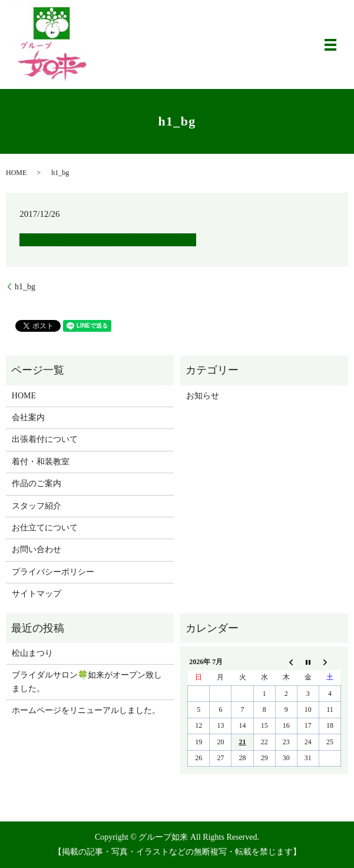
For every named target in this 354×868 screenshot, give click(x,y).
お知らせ (203, 396)
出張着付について (45, 439)
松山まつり (32, 653)
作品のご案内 (37, 483)
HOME (16, 173)
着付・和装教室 (41, 462)
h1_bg (25, 287)
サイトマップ (37, 594)
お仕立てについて (45, 528)
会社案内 (28, 418)
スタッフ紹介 (37, 506)
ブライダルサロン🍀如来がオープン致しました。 (87, 681)
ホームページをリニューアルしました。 (86, 710)
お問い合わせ (37, 549)
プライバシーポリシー (53, 572)
